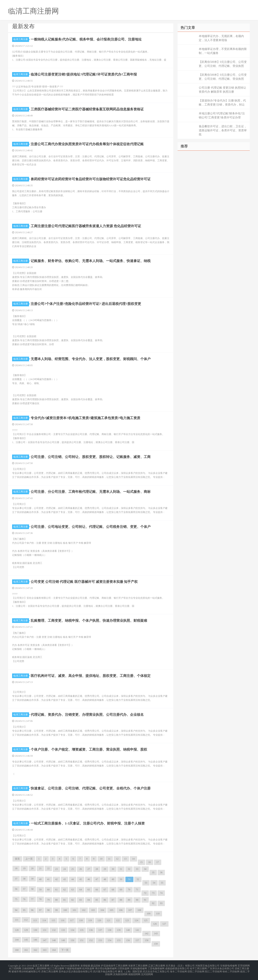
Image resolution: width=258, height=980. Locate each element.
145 (26, 940)
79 (48, 900)
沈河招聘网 (147, 973)
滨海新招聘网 (120, 973)
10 (101, 859)
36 (161, 872)
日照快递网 (123, 968)
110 (158, 914)
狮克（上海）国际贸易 (130, 970)
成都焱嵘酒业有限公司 (177, 968)
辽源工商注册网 (157, 965)
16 (150, 862)
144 (17, 940)
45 (81, 879)
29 (105, 869)
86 (105, 900)
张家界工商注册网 (138, 965)
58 (32, 889)
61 (56, 890)
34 (145, 869)
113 (35, 920)
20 (32, 868)
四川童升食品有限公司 (105, 970)
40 (40, 879)
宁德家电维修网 (73, 968)
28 (97, 869)
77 (32, 899)
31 (121, 869)
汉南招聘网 (28, 968)
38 (24, 879)
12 (117, 859)
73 (153, 893)
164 (54, 950)
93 (161, 903)
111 (17, 920)
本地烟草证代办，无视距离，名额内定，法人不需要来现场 (221, 38)
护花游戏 (106, 965)
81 (64, 900)
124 (136, 920)
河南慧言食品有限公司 (207, 965)
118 (81, 920)
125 (146, 920)
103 (93, 910)
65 (89, 890)
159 (156, 944)
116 (62, 920)
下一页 (65, 950)
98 (48, 910)
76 (24, 899)
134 (72, 930)
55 (162, 883)
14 (133, 859)
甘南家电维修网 (229, 965)
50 (121, 879)
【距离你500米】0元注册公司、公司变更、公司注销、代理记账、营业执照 (223, 64)
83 (81, 900)
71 (137, 890)
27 (89, 869)
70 (129, 890)
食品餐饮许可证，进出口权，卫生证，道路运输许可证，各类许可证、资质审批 (223, 130)
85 (97, 900)
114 (44, 920)
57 (24, 889)
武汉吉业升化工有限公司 (156, 970)
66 (97, 890)
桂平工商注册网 (198, 968)
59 (40, 890)
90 (137, 900)
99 (56, 910)
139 (119, 930)
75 (16, 899)
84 (89, 900)
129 (26, 930)
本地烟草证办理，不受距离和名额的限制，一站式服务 (223, 51)
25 (73, 869)
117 (72, 920)
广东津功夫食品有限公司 (221, 968)
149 (63, 940)
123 (127, 920)
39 (32, 879)
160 (17, 950)
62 (64, 890)
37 (16, 879)
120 (99, 920)
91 (145, 900)
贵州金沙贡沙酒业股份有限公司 (76, 970)
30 (113, 869)
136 (91, 930)
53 (146, 883)
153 (100, 940)
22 (48, 868)
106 (121, 910)
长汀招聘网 (15, 968)
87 (113, 900)
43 (64, 879)
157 (137, 940)
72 (145, 893)
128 (17, 930)
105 (111, 910)
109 (149, 914)
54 (154, 883)
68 (113, 890)
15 (141, 862)
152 (91, 940)
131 (45, 930)
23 (56, 869)
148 (54, 940)
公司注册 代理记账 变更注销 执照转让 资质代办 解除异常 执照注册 (222, 90)
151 (82, 940)
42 (56, 879)
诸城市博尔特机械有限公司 (26, 970)
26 (81, 869)
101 (74, 910)
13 (125, 859)
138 (109, 930)
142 (147, 933)
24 (64, 869)
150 (72, 940)
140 (128, 930)
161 (26, 950)
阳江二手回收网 (213, 970)
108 (139, 910)
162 (35, 950)
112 (26, 920)
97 (40, 910)
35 (153, 872)
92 (153, 903)
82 (73, 900)
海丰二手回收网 (178, 970)
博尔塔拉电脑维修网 (106, 968)
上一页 (29, 859)
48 (105, 879)
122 (118, 920)
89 (129, 900)
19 (24, 868)
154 (109, 940)
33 (137, 869)
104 (102, 910)
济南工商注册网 (50, 970)
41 (48, 879)
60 (48, 890)
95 (24, 910)
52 (138, 879)
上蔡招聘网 (41, 968)
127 (164, 924)
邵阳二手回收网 (196, 970)
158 (147, 940)
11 (109, 859)
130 (35, 930)
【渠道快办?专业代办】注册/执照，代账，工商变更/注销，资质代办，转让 (222, 103)
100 (65, 910)
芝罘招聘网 (244, 965)
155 (119, 940)
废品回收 (96, 965)
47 (97, 879)
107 (130, 910)
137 (100, 930)
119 (90, 920)
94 (16, 910)
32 (129, 869)
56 (16, 889)
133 (63, 930)
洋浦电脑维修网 (138, 968)
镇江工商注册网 (56, 968)
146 (35, 940)
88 (121, 900)
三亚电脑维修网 (156, 968)
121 (109, 920)
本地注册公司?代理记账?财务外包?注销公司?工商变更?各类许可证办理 (222, 116)
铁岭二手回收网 (231, 970)
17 (158, 862)
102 (84, 910)
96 (32, 910)
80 (56, 900)
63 (73, 890)
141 (137, 930)
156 (128, 940)
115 (53, 920)
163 (45, 950)
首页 (17, 859)
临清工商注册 (21, 39)
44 (73, 879)
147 (45, 940)
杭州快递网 (88, 968)
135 (82, 930)
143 (156, 933)
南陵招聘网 (134, 973)
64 (81, 890)
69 (121, 890)
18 (16, 868)
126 (155, 924)
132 (54, 930)
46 (89, 879)
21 (40, 868)
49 (113, 879)
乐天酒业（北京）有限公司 (180, 965)
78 (40, 899)
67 (105, 890)
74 (161, 893)
